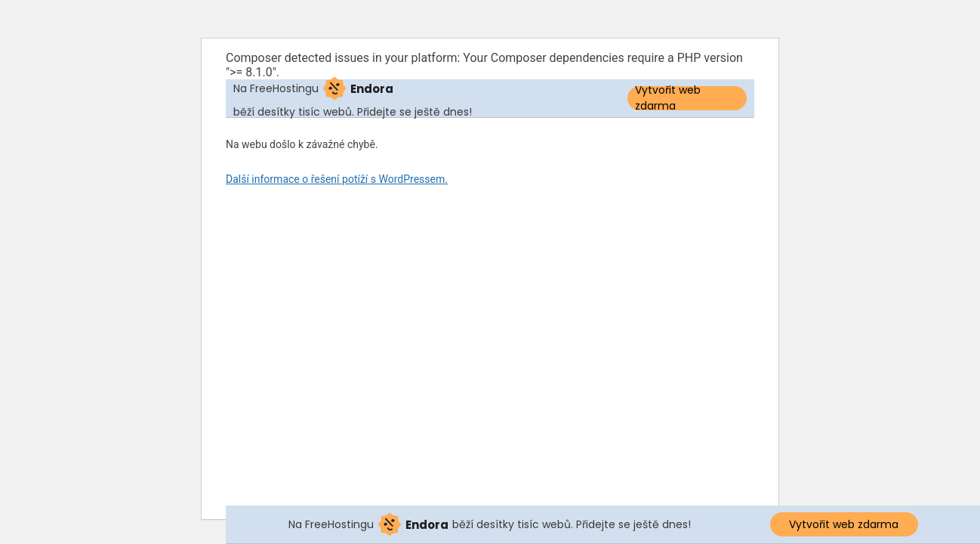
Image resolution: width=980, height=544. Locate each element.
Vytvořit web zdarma (668, 98)
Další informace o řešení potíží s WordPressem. (337, 179)
